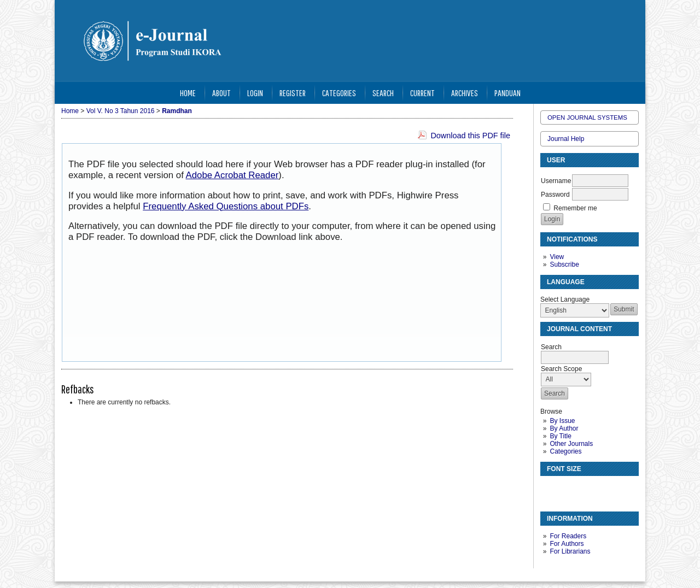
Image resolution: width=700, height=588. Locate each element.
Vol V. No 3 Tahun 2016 (121, 111)
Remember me (575, 208)
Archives (465, 93)
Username (556, 181)
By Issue (562, 421)
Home (188, 93)
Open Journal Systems (587, 117)
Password (555, 195)
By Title (560, 436)
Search (383, 93)
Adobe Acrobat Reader (232, 175)
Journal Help (566, 139)
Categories (565, 451)
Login (255, 93)
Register (293, 93)
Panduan (507, 93)
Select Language (565, 299)
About (221, 93)
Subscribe (564, 264)
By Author (564, 428)
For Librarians (570, 551)
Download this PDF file (470, 136)
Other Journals (571, 444)
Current (422, 93)
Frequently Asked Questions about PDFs (226, 206)
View (557, 257)
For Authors (567, 544)
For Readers (568, 536)
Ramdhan (177, 111)
